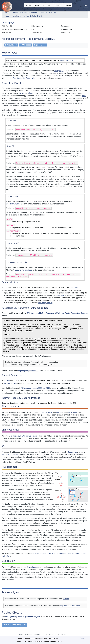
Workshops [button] (48, 5)
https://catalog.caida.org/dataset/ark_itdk (23, 617)
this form (75, 287)
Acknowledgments (68, 29)
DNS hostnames (38, 26)
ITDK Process (25, 45)
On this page (8, 22)
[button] (28, 5)
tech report (73, 412)
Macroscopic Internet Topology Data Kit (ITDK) (38, 12)
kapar (84, 96)
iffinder (30, 93)
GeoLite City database (23, 270)
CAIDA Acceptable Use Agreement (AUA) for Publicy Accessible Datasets (57, 313)
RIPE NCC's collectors (10, 454)
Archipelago (59, 71)
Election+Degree (13, 204)
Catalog (15, 12)
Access (7, 380)
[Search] (86, 5)
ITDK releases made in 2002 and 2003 (35, 388)
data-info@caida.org (46, 303)
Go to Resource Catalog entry (14, 625)
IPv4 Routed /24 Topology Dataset (26, 78)
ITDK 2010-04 (7, 26)
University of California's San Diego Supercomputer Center (39, 641)
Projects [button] (59, 5)
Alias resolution (8, 32)
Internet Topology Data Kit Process (15, 29)
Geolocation (66, 26)
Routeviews (72, 452)
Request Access (40, 45)
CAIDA (7, 12)
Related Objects (67, 32)
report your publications (28, 371)
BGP (34, 29)
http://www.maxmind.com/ (70, 606)
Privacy (82, 638)
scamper (66, 599)
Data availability (11, 45)
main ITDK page (66, 60)
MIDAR (21, 93)
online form (60, 295)
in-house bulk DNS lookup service (24, 436)
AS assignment (37, 32)
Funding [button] (68, 5)
